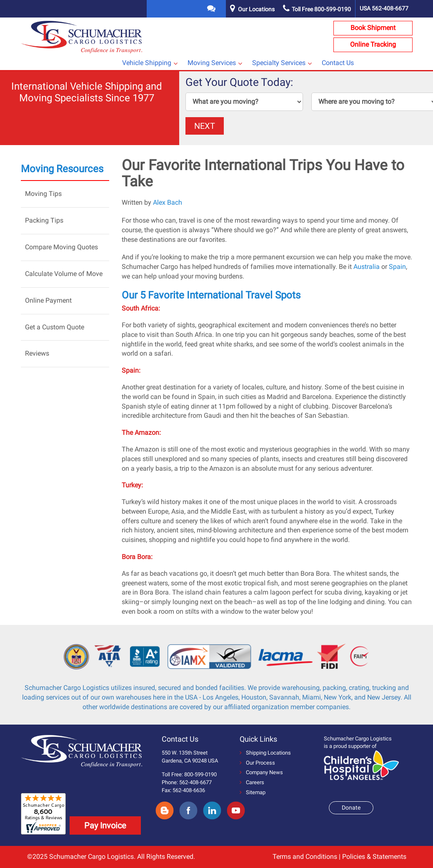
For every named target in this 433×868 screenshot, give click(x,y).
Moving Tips (43, 194)
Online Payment (48, 300)
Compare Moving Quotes (61, 247)
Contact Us (338, 63)
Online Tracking (373, 44)
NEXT (205, 126)
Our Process (257, 763)
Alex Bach (168, 202)
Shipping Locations (265, 753)
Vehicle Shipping (147, 63)
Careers (252, 782)
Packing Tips (44, 220)
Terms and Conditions (305, 857)
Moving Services (212, 63)
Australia (367, 267)
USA (384, 8)
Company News (261, 772)
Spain (397, 267)
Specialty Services (279, 63)
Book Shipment (373, 28)
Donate (351, 808)
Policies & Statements (374, 857)
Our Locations (256, 9)
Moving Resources (62, 169)
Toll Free (317, 9)
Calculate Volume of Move (64, 274)
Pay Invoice (105, 825)
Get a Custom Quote (55, 327)
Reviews (37, 353)
